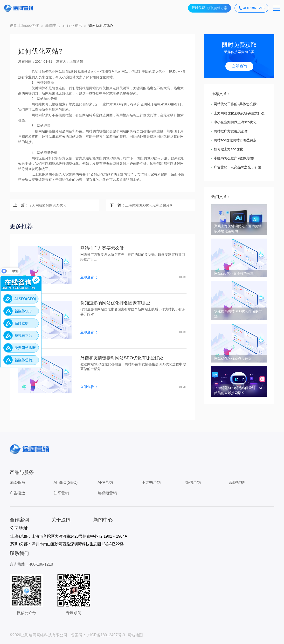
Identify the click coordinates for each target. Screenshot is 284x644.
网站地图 (135, 635)
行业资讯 (74, 25)
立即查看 (89, 277)
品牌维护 (237, 483)
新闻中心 (53, 25)
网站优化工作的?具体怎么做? (236, 104)
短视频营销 (107, 493)
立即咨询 (239, 66)
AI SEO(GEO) (66, 483)
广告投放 (17, 493)
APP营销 (105, 483)
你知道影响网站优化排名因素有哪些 (115, 303)
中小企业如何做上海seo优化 (235, 122)
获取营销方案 (209, 8)
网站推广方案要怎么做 (102, 248)
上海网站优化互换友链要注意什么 (239, 113)
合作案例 (19, 520)
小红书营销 (151, 483)
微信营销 (193, 483)
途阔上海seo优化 (24, 25)
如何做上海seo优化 (228, 149)
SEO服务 (18, 483)
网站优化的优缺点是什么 (233, 359)
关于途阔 (61, 520)
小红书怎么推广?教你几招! (234, 158)
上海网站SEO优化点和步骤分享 (149, 205)
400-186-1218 (251, 8)
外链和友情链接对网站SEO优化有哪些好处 (122, 358)
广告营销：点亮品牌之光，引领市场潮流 (240, 167)
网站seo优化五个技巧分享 (234, 274)
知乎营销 (61, 493)
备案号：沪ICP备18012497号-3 (98, 635)
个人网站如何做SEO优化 (48, 205)
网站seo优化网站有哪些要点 (235, 140)
